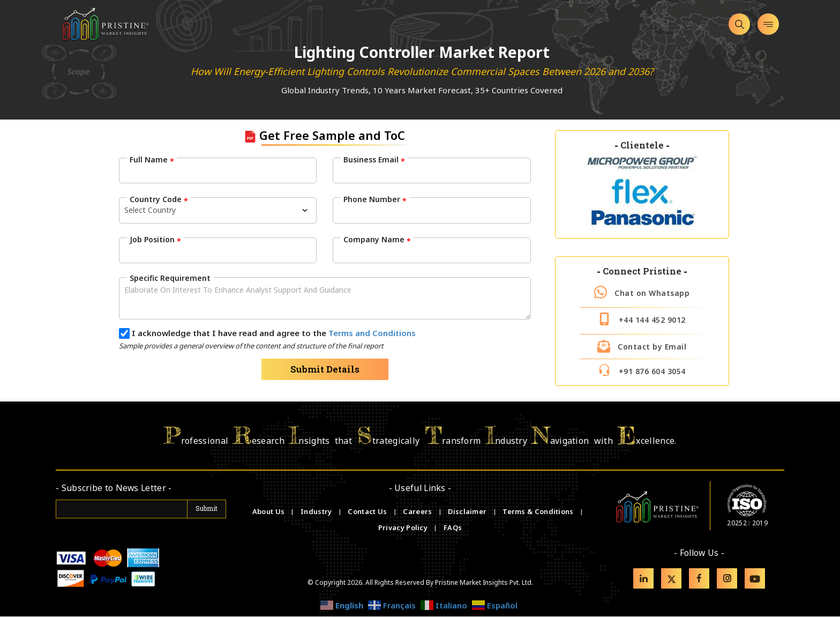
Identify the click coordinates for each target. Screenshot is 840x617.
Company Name (377, 239)
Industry (316, 512)
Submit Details (325, 369)
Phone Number (375, 199)
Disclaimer (468, 512)
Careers (418, 512)
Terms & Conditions (539, 512)
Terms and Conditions (372, 333)
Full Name (152, 160)
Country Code (159, 199)
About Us (269, 512)
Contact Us (368, 512)
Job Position (155, 239)
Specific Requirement (170, 277)
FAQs (453, 528)
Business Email (374, 160)
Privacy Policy (404, 528)
